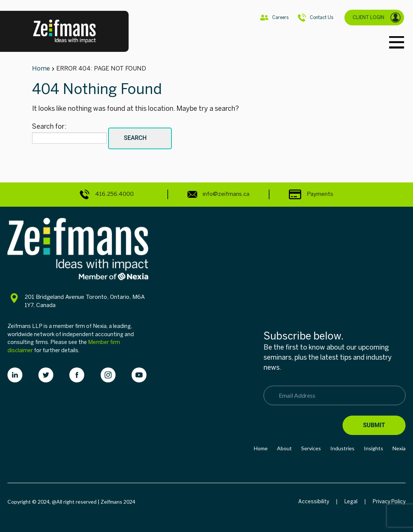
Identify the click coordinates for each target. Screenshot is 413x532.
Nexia (399, 448)
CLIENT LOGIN (377, 18)
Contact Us (316, 18)
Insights (373, 448)
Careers (274, 18)
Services (311, 448)
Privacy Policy (389, 502)
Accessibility (314, 502)
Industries (342, 448)
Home (261, 448)
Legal (351, 502)
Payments (311, 194)
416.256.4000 (107, 194)
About (284, 448)
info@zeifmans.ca (218, 194)
